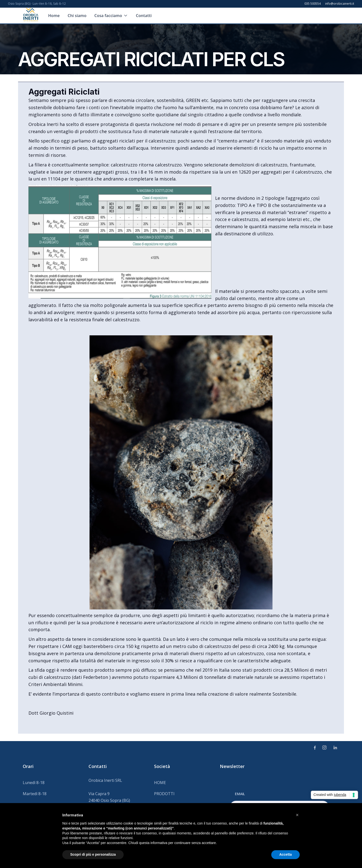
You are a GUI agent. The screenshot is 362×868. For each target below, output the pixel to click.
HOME (160, 783)
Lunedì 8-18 (34, 783)
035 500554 (313, 4)
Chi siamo (77, 16)
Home (54, 16)
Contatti (144, 16)
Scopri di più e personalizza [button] (93, 854)
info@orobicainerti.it (340, 4)
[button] (111, 16)
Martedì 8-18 (35, 794)
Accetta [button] (285, 854)
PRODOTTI (164, 794)
